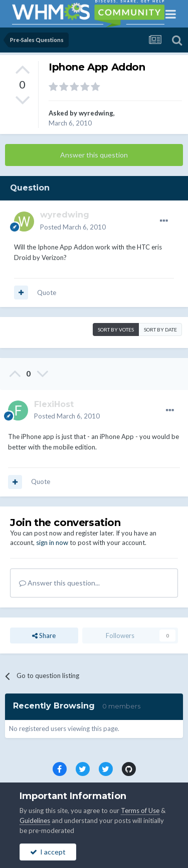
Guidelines (35, 820)
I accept (48, 852)
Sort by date (160, 329)
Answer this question (94, 155)
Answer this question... (59, 583)
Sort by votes (116, 329)
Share (44, 635)
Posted (73, 227)
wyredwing (96, 113)
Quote (47, 292)
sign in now (52, 542)
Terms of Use (140, 810)
